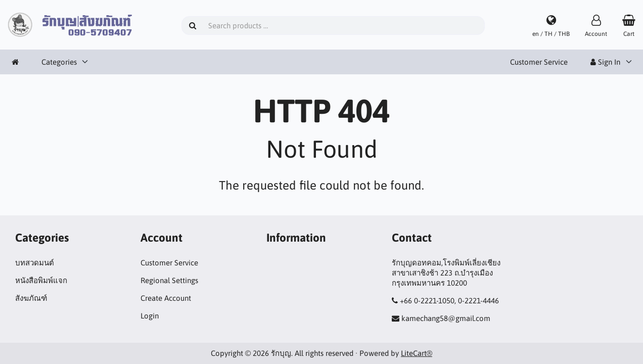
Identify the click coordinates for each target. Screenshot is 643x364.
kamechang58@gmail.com (446, 318)
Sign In (605, 62)
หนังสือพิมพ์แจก (41, 280)
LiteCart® (417, 353)
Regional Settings (169, 280)
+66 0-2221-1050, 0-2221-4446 (449, 301)
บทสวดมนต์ (35, 263)
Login (150, 316)
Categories (59, 62)
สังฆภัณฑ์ (31, 298)
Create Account (166, 298)
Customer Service (539, 62)
